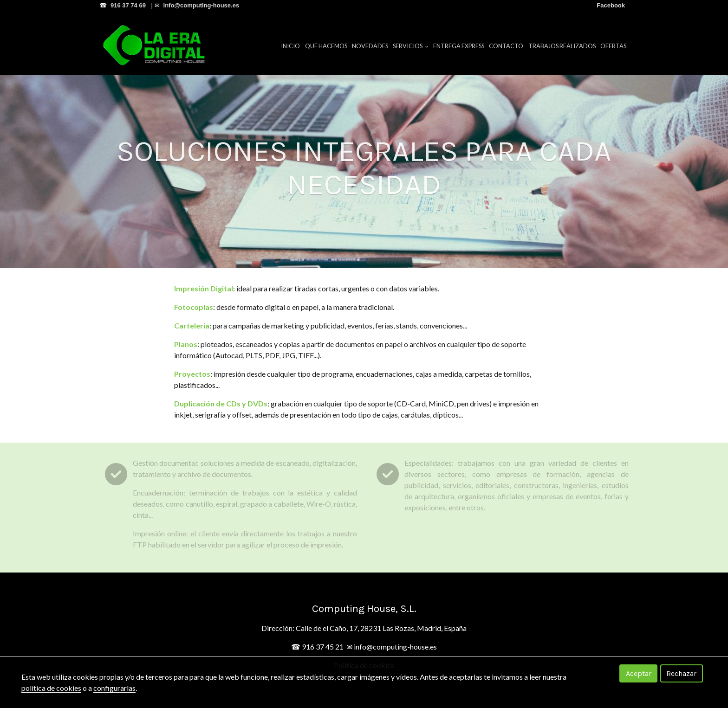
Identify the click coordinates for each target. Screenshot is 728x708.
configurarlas (114, 688)
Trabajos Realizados (562, 46)
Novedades (370, 46)
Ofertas (613, 46)
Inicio (290, 46)
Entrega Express (459, 46)
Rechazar (681, 673)
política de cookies (51, 688)
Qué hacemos (326, 46)
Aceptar (639, 673)
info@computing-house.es (395, 647)
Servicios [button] (411, 46)
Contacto (506, 46)
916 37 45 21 (323, 647)
